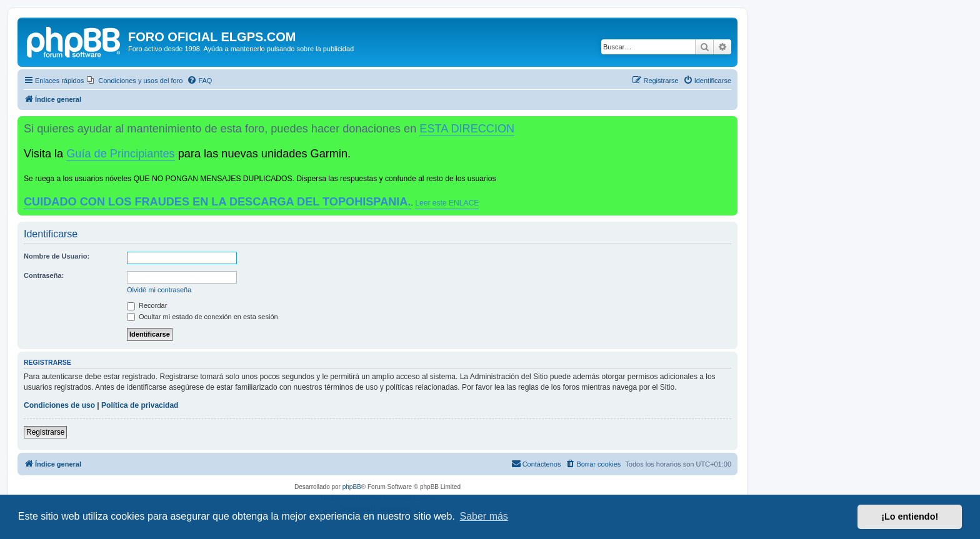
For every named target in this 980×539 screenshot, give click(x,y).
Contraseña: (44, 275)
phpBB (352, 487)
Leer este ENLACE (447, 203)
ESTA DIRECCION (467, 129)
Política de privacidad (140, 405)
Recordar (147, 305)
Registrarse (45, 432)
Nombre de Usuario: (57, 256)
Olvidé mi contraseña (159, 290)
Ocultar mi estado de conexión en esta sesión (202, 317)
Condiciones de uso (59, 405)
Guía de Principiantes (120, 154)
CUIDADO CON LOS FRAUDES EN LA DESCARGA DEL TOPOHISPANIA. (217, 202)
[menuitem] (135, 81)
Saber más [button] (484, 516)
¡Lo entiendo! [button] (910, 517)
